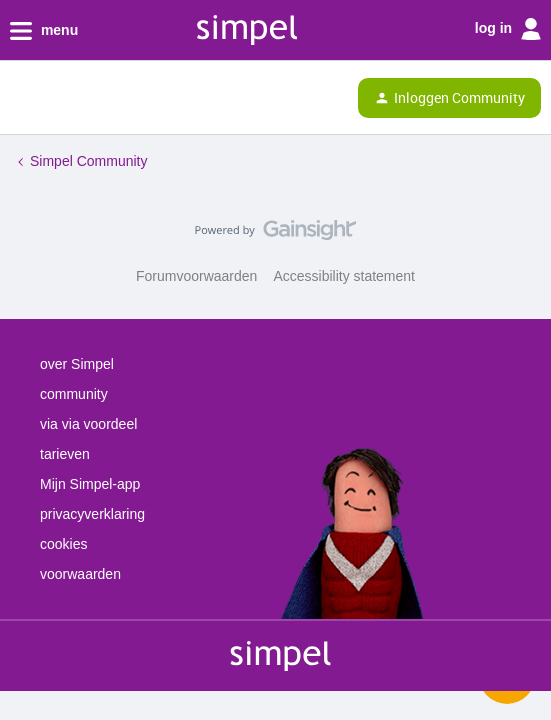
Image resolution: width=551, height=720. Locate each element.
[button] (22, 102)
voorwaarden (80, 574)
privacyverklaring (92, 514)
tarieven (65, 454)
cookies (63, 544)
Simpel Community (88, 161)
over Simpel (77, 364)
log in (508, 29)
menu (44, 31)
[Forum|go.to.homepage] (102, 98)
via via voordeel (88, 424)
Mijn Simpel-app (90, 484)
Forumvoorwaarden (196, 276)
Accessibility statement (344, 276)
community (74, 394)
